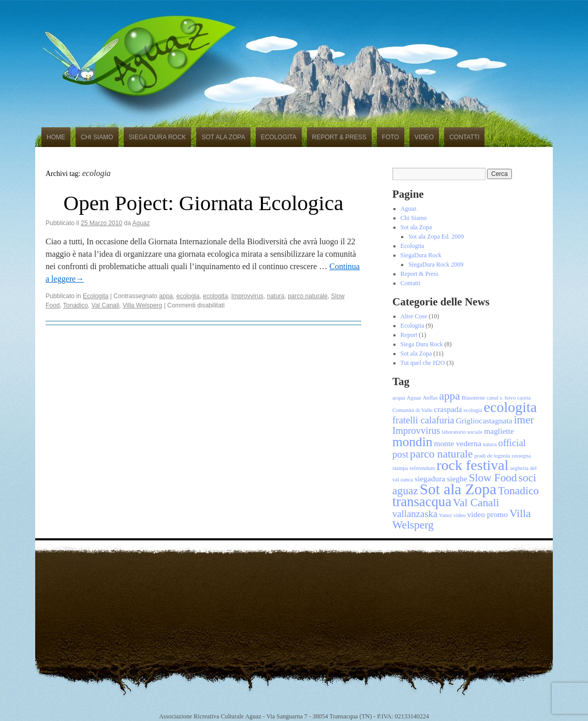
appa (166, 296)
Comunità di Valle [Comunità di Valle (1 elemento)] (412, 410)
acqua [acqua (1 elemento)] (399, 398)
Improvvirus (247, 296)
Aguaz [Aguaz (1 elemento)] (414, 398)
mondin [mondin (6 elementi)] (412, 442)
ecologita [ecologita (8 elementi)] (511, 407)
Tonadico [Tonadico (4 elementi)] (518, 491)
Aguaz (141, 223)
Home (56, 137)
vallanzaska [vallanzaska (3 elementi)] (415, 514)
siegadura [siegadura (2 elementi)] (430, 479)
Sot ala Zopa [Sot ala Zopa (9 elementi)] (458, 489)
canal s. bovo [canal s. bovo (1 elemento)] (501, 398)
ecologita (215, 296)
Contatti (464, 137)
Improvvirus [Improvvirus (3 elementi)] (416, 430)
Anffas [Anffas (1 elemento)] (430, 398)
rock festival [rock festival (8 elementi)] (472, 465)
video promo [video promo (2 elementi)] (488, 514)
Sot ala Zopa (223, 137)
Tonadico (76, 305)
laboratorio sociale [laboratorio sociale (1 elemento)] (462, 432)
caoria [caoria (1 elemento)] (524, 398)
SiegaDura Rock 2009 (436, 264)
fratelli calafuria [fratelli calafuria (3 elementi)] (423, 420)
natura (275, 296)
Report (409, 335)
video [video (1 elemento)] (460, 515)
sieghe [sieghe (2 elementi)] (457, 479)
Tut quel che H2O (423, 363)
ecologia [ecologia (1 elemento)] (473, 410)
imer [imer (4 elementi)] (524, 420)
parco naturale (308, 296)
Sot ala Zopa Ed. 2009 (436, 237)
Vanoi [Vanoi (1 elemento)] (445, 515)
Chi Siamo (97, 137)
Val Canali (106, 305)
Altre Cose (414, 316)
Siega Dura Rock (158, 137)
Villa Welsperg (142, 305)
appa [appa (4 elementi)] (449, 396)
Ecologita (279, 137)
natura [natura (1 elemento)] (490, 444)
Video (424, 137)
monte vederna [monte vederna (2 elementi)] (457, 443)
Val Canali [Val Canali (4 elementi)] (476, 503)
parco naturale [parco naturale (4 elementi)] (441, 454)
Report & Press (339, 137)
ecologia (188, 296)
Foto (391, 137)
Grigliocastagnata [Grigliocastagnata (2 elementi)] (484, 421)
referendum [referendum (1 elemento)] (422, 468)
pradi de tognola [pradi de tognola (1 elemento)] (493, 456)
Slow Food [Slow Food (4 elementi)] (493, 478)
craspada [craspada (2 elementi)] (448, 409)
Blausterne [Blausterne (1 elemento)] (474, 398)
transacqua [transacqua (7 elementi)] (422, 502)
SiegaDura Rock (421, 255)
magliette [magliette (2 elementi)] (499, 431)
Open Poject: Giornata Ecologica (204, 203)
